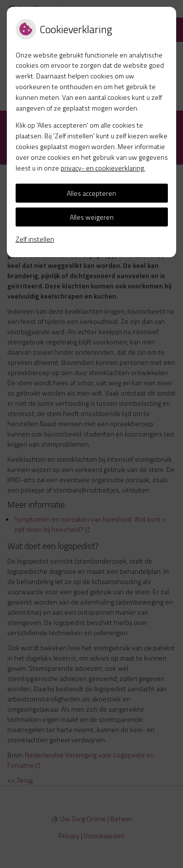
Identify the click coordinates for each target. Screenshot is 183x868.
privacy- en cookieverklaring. (103, 168)
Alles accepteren (91, 193)
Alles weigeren (92, 217)
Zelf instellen (35, 239)
